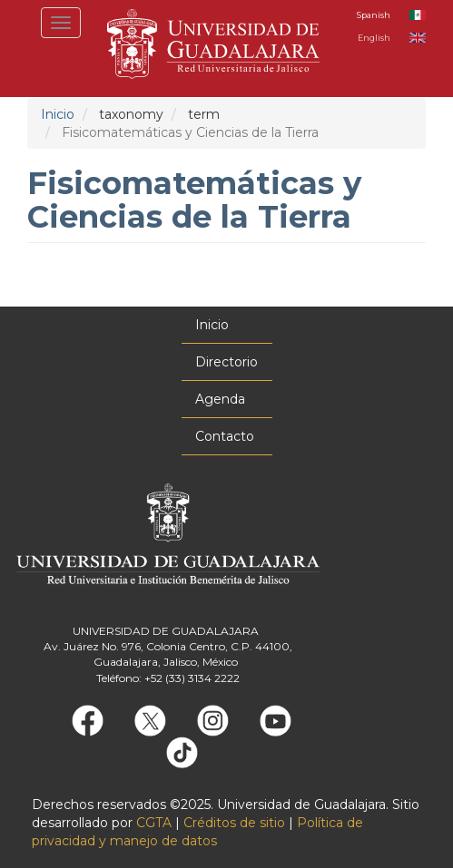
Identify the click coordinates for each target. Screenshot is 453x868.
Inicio (58, 114)
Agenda (220, 399)
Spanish (374, 15)
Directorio (226, 362)
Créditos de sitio (234, 823)
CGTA (154, 823)
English (374, 38)
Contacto (225, 436)
